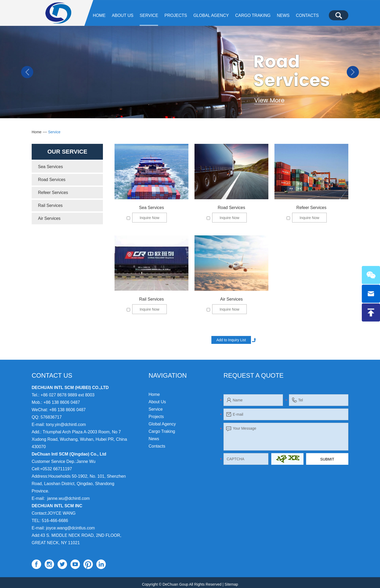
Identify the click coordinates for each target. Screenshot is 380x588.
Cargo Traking (253, 15)
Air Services (231, 299)
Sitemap (231, 584)
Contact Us (52, 375)
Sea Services (151, 208)
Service (149, 15)
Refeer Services (311, 208)
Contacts (307, 15)
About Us (123, 15)
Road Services (231, 208)
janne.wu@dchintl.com (68, 498)
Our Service (67, 152)
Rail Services (151, 299)
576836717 (51, 417)
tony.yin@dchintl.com (66, 425)
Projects (176, 15)
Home (99, 15)
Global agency (211, 15)
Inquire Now (149, 218)
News (283, 15)
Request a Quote (254, 375)
